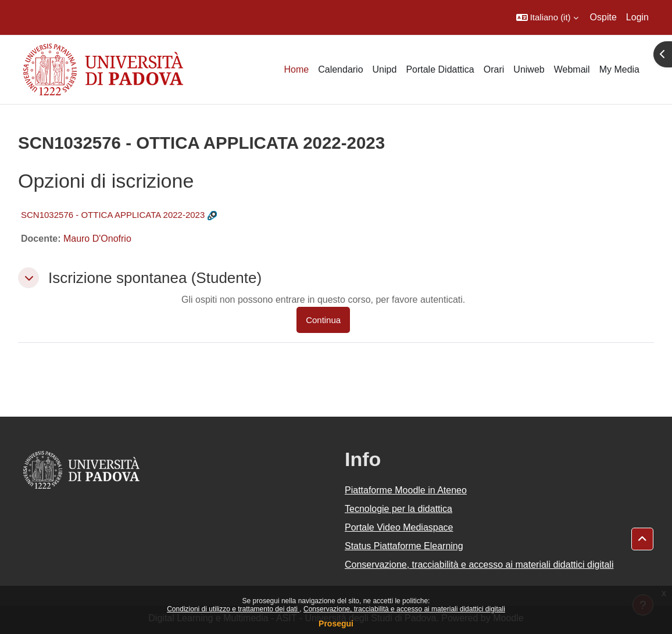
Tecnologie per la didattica (398, 509)
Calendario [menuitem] (340, 69)
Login (637, 17)
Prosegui (336, 624)
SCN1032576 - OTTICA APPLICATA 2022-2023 (113, 215)
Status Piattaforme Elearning (404, 546)
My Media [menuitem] (619, 69)
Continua (323, 320)
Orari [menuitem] (494, 69)
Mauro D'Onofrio (97, 239)
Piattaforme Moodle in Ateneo (406, 490)
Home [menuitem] (296, 69)
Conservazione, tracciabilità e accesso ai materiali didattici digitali (404, 609)
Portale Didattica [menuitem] (440, 69)
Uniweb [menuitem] (529, 69)
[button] (547, 17)
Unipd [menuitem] (385, 69)
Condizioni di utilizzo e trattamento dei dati (233, 609)
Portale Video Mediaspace (399, 527)
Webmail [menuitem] (572, 69)
